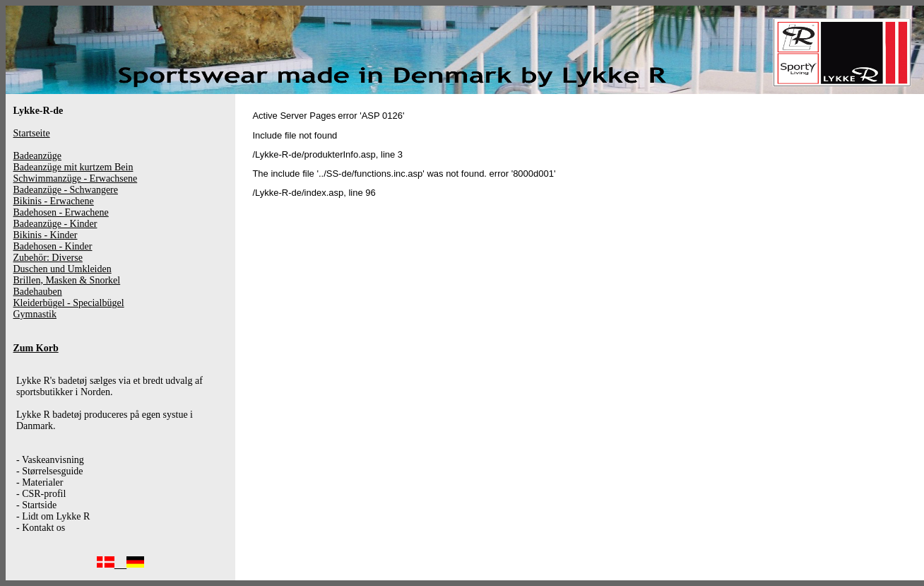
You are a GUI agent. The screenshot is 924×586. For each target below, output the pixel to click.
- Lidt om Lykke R (53, 516)
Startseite (32, 133)
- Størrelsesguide (49, 471)
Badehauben (38, 292)
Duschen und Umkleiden (63, 269)
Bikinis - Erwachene (54, 201)
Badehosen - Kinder (53, 246)
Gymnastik (35, 314)
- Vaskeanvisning (50, 460)
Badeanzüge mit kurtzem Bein (73, 167)
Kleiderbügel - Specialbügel (69, 303)
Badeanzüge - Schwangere (66, 190)
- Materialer (40, 482)
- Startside (36, 505)
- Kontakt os (41, 528)
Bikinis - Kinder (46, 235)
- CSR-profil (41, 494)
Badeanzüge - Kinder (55, 224)
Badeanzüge (37, 156)
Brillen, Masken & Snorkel (67, 280)
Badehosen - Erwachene (61, 212)
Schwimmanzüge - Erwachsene (76, 178)
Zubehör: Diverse (48, 258)
